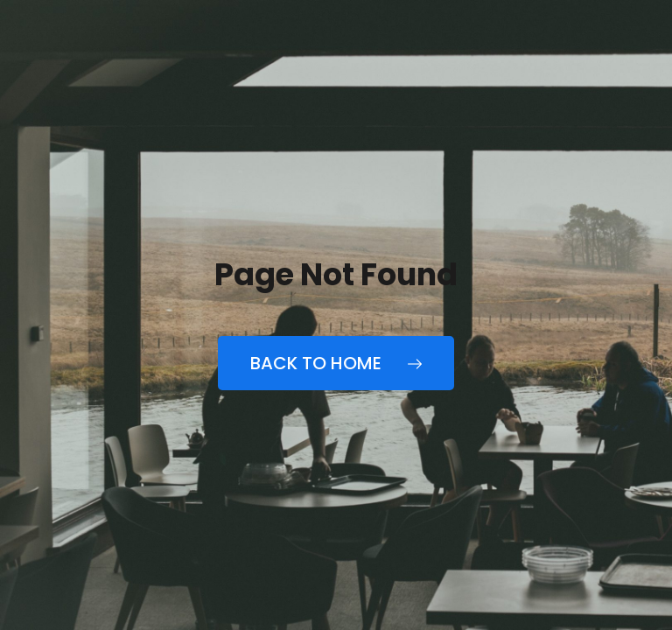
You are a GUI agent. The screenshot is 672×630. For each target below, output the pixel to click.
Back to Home (336, 363)
